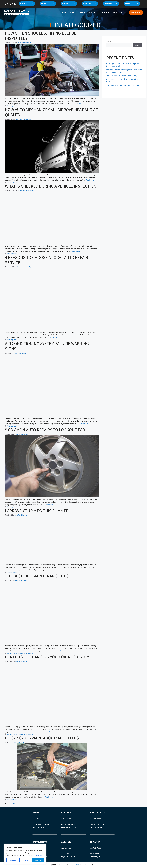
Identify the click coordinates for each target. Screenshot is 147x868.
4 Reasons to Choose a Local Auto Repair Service (47, 260)
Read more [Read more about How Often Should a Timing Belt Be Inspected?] (81, 104)
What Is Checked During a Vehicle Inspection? (52, 186)
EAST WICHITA (40, 842)
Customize (13, 860)
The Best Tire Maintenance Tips (37, 576)
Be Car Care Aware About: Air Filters (42, 738)
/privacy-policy (38, 855)
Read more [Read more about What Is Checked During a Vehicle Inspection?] (76, 251)
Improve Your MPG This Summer (37, 511)
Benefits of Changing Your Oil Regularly (47, 657)
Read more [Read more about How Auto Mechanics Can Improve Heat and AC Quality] (90, 180)
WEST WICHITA (97, 812)
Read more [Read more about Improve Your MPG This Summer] (50, 570)
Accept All (38, 860)
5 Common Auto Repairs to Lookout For (45, 430)
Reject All (25, 860)
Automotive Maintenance (15, 653)
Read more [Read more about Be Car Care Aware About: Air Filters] (49, 797)
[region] (25, 854)
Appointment (136, 12)
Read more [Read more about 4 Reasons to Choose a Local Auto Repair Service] (53, 337)
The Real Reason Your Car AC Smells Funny (122, 76)
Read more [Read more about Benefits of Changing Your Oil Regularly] (53, 732)
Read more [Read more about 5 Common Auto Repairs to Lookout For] (49, 505)
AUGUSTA (66, 842)
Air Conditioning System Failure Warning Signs (47, 346)
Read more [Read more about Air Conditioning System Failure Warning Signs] (84, 424)
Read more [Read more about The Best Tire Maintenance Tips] (61, 651)
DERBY (36, 812)
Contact (124, 12)
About (72, 12)
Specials (106, 12)
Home (64, 12)
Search (109, 41)
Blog (115, 12)
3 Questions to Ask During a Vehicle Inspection (123, 85)
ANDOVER (66, 812)
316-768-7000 (38, 819)
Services (95, 12)
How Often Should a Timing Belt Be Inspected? (41, 36)
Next (15, 804)
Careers (82, 12)
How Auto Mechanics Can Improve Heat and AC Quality (51, 112)
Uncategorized (12, 106)
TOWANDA (95, 842)
